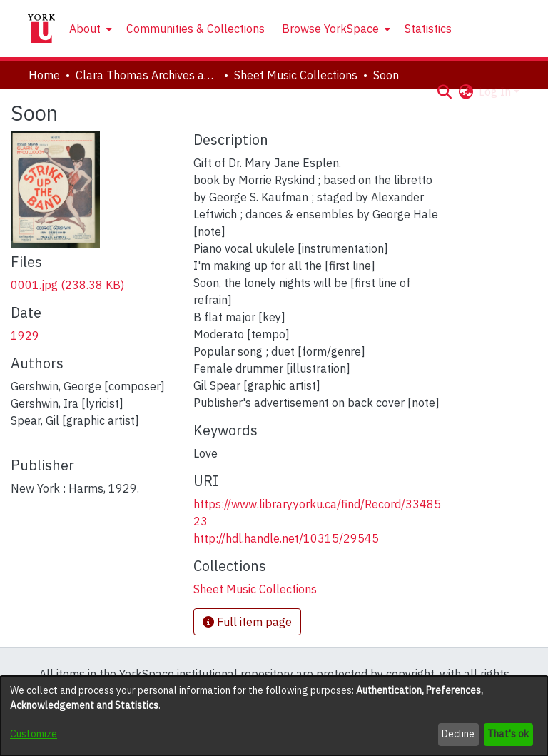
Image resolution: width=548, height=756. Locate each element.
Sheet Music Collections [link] (296, 75)
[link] (67, 285)
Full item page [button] (247, 622)
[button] (444, 91)
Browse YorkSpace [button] (330, 29)
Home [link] (44, 75)
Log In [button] (496, 91)
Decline (458, 734)
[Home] (41, 29)
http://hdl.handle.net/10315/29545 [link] (286, 538)
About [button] (85, 29)
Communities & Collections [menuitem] (196, 29)
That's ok (508, 734)
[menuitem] (89, 29)
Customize (34, 734)
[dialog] (274, 716)
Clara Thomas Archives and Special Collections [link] (147, 75)
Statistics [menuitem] (428, 29)
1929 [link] (25, 336)
